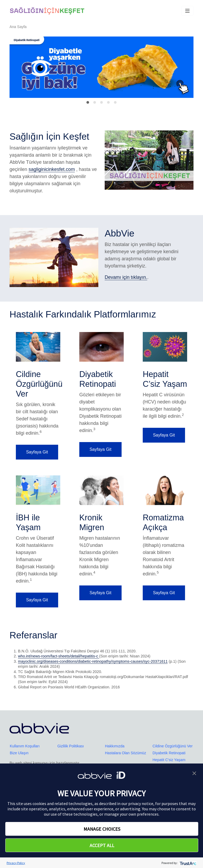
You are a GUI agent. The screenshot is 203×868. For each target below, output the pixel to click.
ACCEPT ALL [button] (102, 845)
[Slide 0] (88, 102)
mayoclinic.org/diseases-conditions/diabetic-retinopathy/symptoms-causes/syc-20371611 (93, 661)
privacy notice (141, 803)
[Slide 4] (115, 102)
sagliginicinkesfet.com (52, 169)
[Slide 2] (101, 102)
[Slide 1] (95, 102)
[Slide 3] (108, 102)
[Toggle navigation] (187, 11)
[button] (194, 773)
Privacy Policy (16, 863)
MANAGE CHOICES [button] (102, 829)
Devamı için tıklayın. (126, 277)
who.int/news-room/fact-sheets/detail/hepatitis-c (59, 656)
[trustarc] (188, 863)
